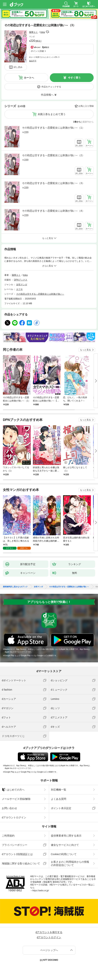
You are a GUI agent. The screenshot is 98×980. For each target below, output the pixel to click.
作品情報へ (47, 95)
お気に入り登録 (86, 106)
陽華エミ (33, 32)
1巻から (77, 122)
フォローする (47, 32)
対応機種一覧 (59, 790)
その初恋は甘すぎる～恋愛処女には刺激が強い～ (40, 294)
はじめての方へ (13, 790)
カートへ (29, 78)
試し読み (18, 67)
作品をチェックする (51, 87)
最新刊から (88, 122)
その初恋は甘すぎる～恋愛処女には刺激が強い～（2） (53, 155)
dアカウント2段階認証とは (17, 854)
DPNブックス (21, 280)
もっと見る (85, 350)
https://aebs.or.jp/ (41, 891)
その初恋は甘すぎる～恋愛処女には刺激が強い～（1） (53, 128)
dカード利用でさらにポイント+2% (43, 57)
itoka (43, 32)
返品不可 (33, 61)
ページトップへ (49, 950)
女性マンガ (22, 285)
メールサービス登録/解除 (16, 799)
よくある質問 (59, 799)
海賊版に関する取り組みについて (21, 863)
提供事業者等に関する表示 (66, 836)
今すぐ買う (74, 78)
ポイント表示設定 (61, 808)
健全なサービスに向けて (65, 845)
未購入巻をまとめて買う (52, 114)
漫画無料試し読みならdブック (15, 587)
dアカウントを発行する (49, 932)
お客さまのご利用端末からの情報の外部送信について (70, 863)
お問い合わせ (9, 808)
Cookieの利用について (64, 854)
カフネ (19, 289)
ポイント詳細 (37, 51)
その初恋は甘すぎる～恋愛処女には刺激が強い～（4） (53, 211)
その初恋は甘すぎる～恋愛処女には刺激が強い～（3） (53, 183)
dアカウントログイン (14, 817)
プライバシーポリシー (15, 845)
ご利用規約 (8, 836)
